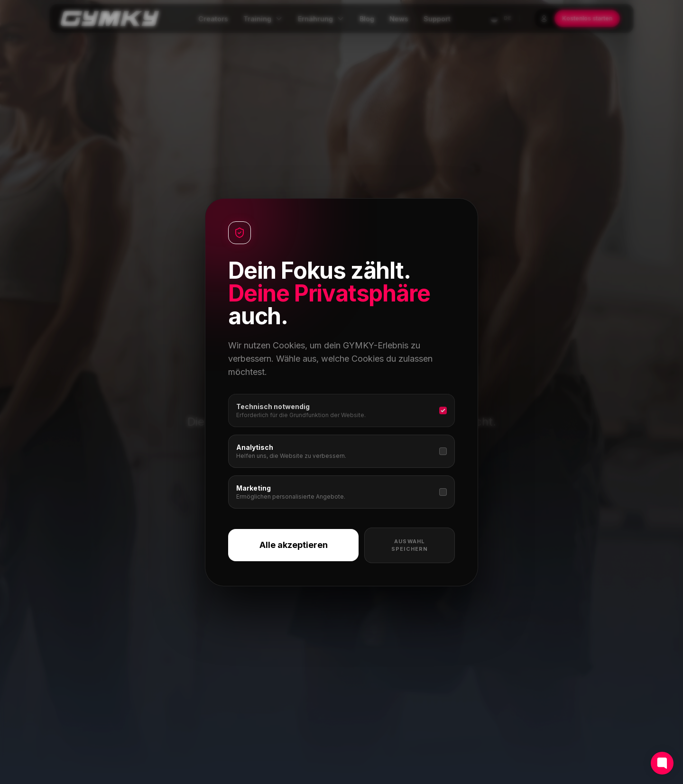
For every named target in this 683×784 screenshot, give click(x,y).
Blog (367, 19)
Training (263, 19)
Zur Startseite (287, 481)
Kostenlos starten (587, 18)
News (399, 19)
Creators (213, 19)
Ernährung (321, 19)
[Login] (544, 18)
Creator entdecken (387, 481)
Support (437, 19)
